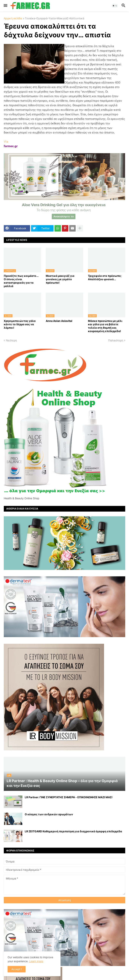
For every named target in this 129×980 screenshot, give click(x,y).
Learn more (36, 961)
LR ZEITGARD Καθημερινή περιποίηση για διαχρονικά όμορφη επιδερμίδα (73, 831)
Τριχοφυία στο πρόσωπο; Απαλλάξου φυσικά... (105, 277)
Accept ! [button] (17, 969)
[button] (5, 6)
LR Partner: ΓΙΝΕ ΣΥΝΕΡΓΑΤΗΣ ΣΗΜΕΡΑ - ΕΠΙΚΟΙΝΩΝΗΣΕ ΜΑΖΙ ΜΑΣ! (69, 797)
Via (6, 142)
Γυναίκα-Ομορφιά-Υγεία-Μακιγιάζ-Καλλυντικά (55, 18)
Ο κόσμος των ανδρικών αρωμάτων (49, 814)
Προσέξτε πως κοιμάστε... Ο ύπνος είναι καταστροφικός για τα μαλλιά (21, 281)
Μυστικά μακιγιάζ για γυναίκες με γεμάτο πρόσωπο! (60, 279)
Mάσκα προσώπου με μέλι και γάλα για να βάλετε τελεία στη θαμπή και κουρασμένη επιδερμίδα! (105, 326)
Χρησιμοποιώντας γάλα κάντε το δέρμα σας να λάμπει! (20, 324)
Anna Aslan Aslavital (59, 321)
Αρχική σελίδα (13, 18)
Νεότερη (11, 340)
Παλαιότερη (116, 340)
